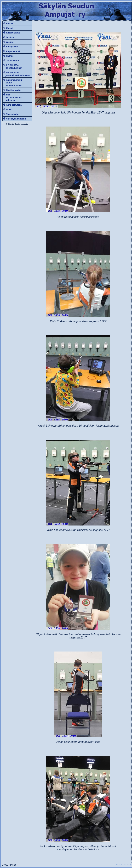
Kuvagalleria (12, 47)
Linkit (9, 110)
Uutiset (10, 28)
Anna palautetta (14, 105)
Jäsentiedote (12, 61)
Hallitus (10, 56)
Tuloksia (10, 37)
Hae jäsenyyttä (13, 90)
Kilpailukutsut (13, 33)
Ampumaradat (13, 51)
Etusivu (10, 24)
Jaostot (10, 42)
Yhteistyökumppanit (16, 119)
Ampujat (25, 124)
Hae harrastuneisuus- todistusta (13, 98)
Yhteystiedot (12, 114)
